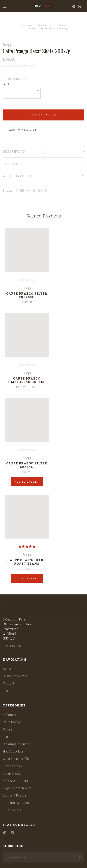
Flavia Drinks (12, 766)
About (7, 669)
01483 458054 (12, 646)
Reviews (43, 164)
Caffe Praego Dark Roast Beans (27, 562)
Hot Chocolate (13, 751)
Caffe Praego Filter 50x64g (27, 465)
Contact (8, 683)
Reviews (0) (28, 66)
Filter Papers (12, 810)
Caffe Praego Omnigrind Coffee (27, 380)
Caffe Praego (12, 722)
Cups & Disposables (16, 759)
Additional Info (43, 176)
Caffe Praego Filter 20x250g (27, 295)
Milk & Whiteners (15, 781)
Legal (9, 691)
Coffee (7, 729)
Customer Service (18, 676)
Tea (5, 737)
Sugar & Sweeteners (17, 788)
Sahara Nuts (11, 715)
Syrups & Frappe (14, 795)
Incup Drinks (12, 773)
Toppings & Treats (16, 803)
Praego (7, 45)
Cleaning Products (16, 744)
